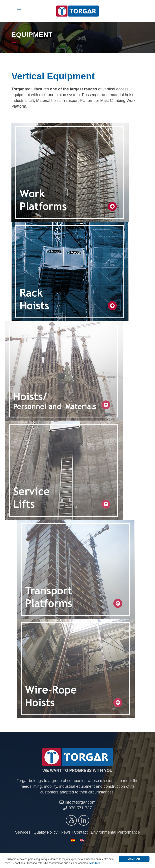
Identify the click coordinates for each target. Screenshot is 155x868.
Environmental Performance (115, 832)
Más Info (95, 863)
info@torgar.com (77, 802)
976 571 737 (77, 808)
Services (23, 832)
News (66, 832)
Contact (81, 832)
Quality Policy (45, 832)
